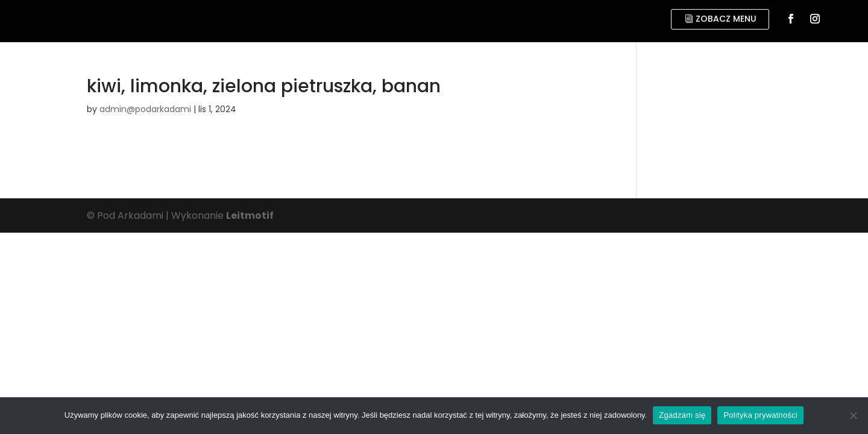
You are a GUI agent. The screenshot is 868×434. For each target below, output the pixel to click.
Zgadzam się (682, 415)
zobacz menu (726, 19)
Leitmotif (250, 215)
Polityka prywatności (760, 415)
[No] (853, 415)
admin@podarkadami (145, 109)
